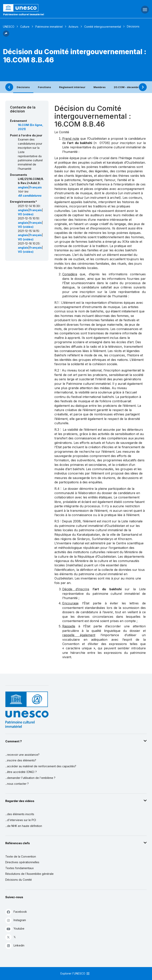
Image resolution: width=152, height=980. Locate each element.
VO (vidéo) (26, 214)
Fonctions (44, 87)
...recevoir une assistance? (22, 755)
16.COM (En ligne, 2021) (31, 127)
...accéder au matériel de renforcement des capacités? (41, 766)
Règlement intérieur (72, 87)
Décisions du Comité (19, 880)
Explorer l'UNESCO (75, 974)
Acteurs (73, 27)
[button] (6, 36)
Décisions (23, 87)
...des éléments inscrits (20, 814)
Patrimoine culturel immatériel (24, 14)
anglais (23, 187)
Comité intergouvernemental (103, 27)
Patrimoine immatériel (49, 27)
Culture (25, 27)
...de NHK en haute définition (24, 826)
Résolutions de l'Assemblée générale (29, 874)
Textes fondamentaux (20, 868)
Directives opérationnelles (22, 862)
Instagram (16, 920)
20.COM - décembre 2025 (131, 87)
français (36, 187)
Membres (100, 87)
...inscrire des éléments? (21, 760)
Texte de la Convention (21, 856)
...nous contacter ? (17, 784)
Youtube (15, 929)
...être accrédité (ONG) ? (21, 772)
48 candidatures (30, 196)
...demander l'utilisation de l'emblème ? (30, 778)
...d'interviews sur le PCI (21, 820)
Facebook (16, 912)
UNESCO (9, 27)
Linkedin (15, 946)
